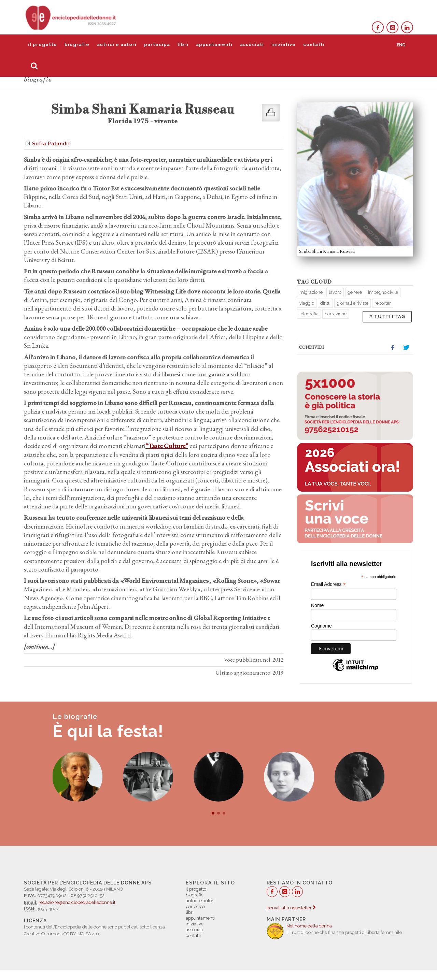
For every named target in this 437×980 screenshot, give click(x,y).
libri (183, 45)
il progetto (43, 45)
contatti (314, 45)
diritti (325, 303)
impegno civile (383, 292)
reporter (383, 303)
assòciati (252, 45)
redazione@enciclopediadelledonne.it (77, 902)
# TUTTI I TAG (387, 316)
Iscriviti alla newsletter (291, 908)
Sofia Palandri (51, 144)
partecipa (157, 45)
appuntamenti (214, 45)
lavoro (335, 292)
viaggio (307, 303)
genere (355, 292)
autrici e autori (117, 45)
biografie (77, 45)
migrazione (311, 292)
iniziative (284, 45)
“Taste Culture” (167, 446)
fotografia (309, 314)
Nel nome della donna (309, 926)
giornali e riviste (353, 303)
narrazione (336, 314)
